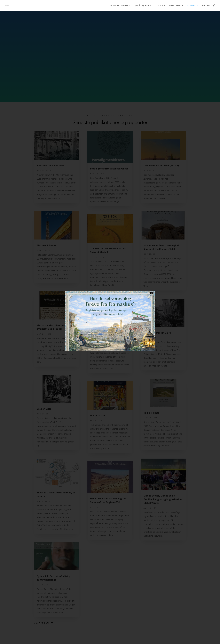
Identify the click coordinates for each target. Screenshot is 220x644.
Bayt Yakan (175, 6)
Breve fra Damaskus (120, 6)
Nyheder (191, 6)
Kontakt (206, 6)
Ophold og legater (143, 6)
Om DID (159, 6)
